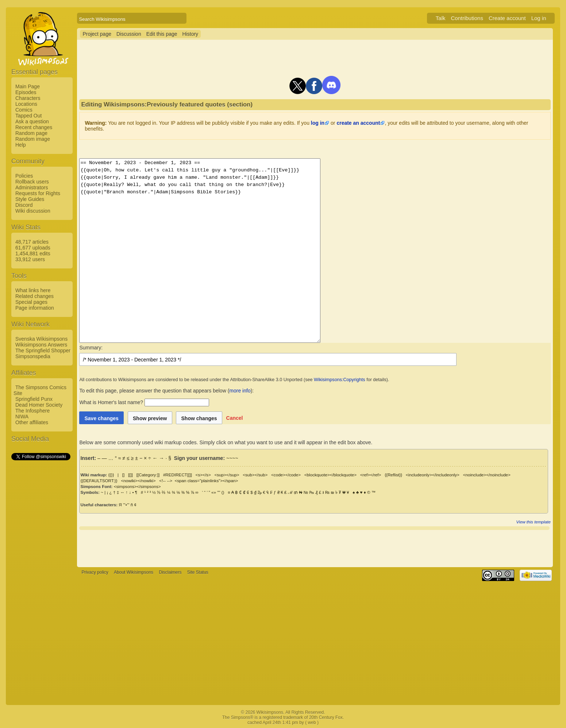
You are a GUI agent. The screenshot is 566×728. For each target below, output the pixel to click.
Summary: (91, 348)
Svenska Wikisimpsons (41, 339)
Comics (24, 110)
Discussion (129, 34)
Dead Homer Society (39, 405)
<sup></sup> (227, 475)
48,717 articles (32, 242)
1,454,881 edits (33, 253)
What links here (33, 290)
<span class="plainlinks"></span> (206, 481)
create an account (358, 123)
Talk (441, 18)
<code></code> (286, 475)
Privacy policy (95, 572)
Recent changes (34, 127)
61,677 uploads (33, 248)
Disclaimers (170, 572)
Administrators (32, 187)
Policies (24, 176)
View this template (534, 522)
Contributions (467, 18)
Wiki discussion (33, 211)
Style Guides (30, 199)
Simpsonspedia (33, 356)
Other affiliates (32, 422)
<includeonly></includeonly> (433, 475)
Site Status (198, 572)
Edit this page (162, 34)
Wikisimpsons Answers (41, 345)
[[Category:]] (148, 475)
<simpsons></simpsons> (137, 486)
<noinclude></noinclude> (487, 475)
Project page (97, 34)
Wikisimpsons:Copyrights (340, 380)
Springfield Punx (34, 399)
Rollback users (32, 182)
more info (240, 391)
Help (21, 145)
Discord (24, 205)
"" (219, 492)
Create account (507, 18)
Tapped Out (28, 116)
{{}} (111, 475)
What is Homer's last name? (111, 402)
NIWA (22, 417)
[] (123, 475)
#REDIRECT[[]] (178, 475)
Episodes (26, 92)
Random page (31, 133)
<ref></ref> (371, 475)
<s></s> (203, 475)
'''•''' (126, 505)
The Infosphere (32, 411)
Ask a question (32, 121)
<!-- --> (166, 481)
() (223, 492)
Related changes (34, 296)
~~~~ (232, 458)
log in (318, 123)
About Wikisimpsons (134, 572)
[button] (235, 418)
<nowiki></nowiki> (138, 481)
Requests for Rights (38, 193)
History (190, 34)
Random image (33, 139)
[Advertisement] (41, 571)
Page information (35, 308)
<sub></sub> (255, 475)
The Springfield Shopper (43, 351)
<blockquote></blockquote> (330, 475)
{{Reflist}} (393, 475)
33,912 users (30, 259)
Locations (26, 104)
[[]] (130, 475)
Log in (539, 18)
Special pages (31, 302)
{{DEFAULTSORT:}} (99, 481)
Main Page (28, 86)
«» (214, 492)
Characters (28, 98)
